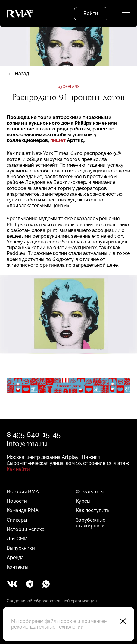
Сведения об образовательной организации (52, 601)
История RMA (23, 492)
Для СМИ (17, 539)
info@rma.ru (27, 444)
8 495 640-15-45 (34, 435)
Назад (22, 74)
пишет (58, 140)
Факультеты (90, 492)
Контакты (17, 567)
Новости (17, 501)
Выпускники (21, 548)
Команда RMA (23, 510)
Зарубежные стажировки (91, 523)
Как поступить (93, 510)
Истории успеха (26, 529)
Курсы (83, 501)
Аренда (15, 557)
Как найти (18, 469)
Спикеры (17, 520)
